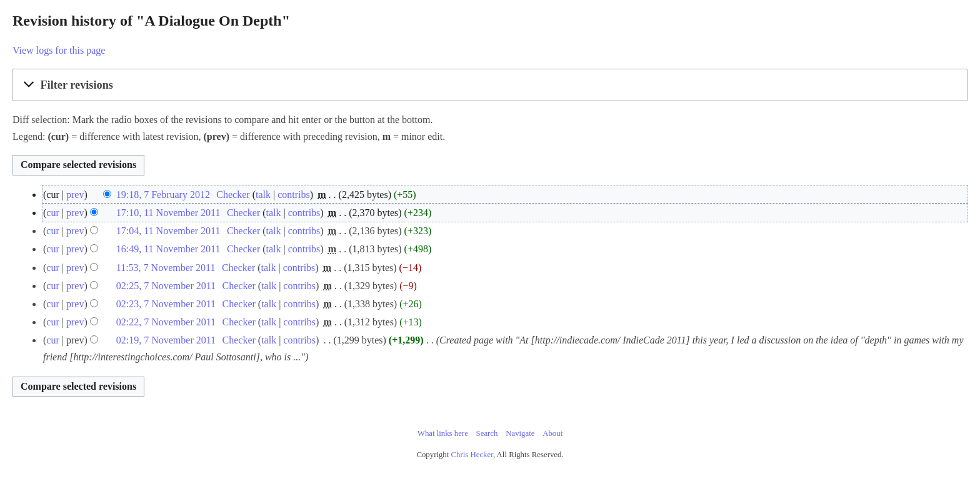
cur (52, 213)
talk (263, 195)
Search (487, 433)
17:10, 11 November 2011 (168, 213)
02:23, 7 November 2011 (166, 304)
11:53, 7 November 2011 (166, 268)
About (552, 433)
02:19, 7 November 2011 (166, 340)
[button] (490, 85)
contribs (294, 195)
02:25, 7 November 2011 (166, 286)
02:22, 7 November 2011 (166, 322)
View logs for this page (59, 50)
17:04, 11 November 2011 (168, 231)
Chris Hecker (472, 455)
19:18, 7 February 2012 (163, 195)
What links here (443, 433)
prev (75, 195)
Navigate (520, 433)
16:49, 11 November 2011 (168, 249)
